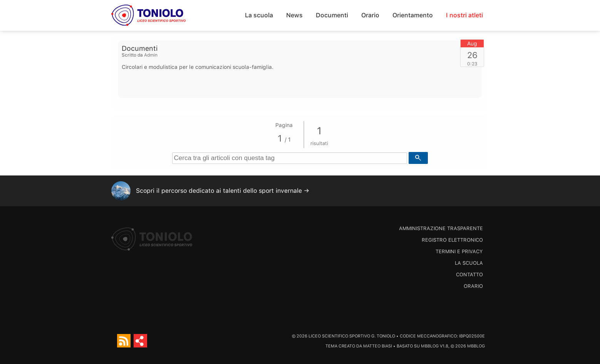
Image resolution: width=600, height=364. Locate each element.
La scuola (259, 15)
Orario (370, 15)
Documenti (332, 15)
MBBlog (430, 346)
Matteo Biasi (378, 346)
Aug (472, 43)
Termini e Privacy (459, 251)
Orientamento (413, 15)
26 (472, 55)
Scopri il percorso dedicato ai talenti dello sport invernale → (223, 191)
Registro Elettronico (452, 240)
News (294, 15)
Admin (151, 55)
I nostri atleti (464, 15)
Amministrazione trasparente (441, 228)
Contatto (469, 275)
